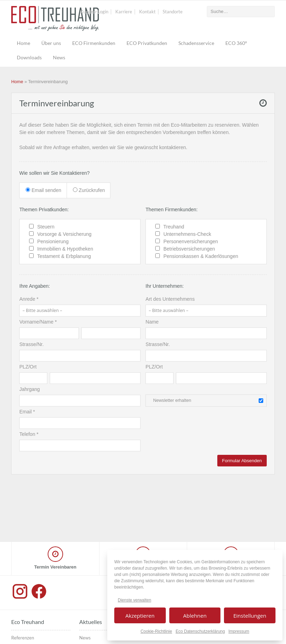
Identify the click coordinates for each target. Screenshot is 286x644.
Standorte (173, 12)
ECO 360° (236, 43)
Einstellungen (250, 616)
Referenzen (23, 638)
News (59, 57)
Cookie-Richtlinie (156, 631)
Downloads (29, 57)
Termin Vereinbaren (55, 567)
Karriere (124, 12)
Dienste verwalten (134, 600)
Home (23, 43)
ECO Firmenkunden (94, 43)
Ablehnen (195, 616)
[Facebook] (39, 598)
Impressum (239, 631)
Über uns (51, 43)
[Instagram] (21, 598)
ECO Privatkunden (147, 43)
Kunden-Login (94, 12)
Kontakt (147, 12)
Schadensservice (196, 43)
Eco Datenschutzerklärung (200, 631)
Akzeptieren (140, 616)
